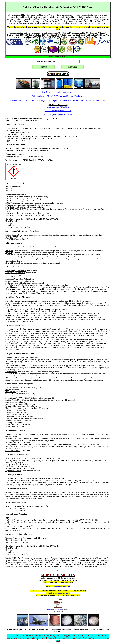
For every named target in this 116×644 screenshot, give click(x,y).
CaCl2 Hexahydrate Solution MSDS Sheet (58, 115)
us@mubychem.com (61, 593)
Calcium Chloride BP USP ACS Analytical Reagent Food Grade (58, 96)
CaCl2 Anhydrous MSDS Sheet (58, 107)
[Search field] (68, 61)
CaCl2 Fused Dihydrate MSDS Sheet (58, 111)
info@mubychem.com (61, 586)
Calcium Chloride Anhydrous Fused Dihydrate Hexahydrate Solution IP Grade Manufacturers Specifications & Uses (58, 100)
